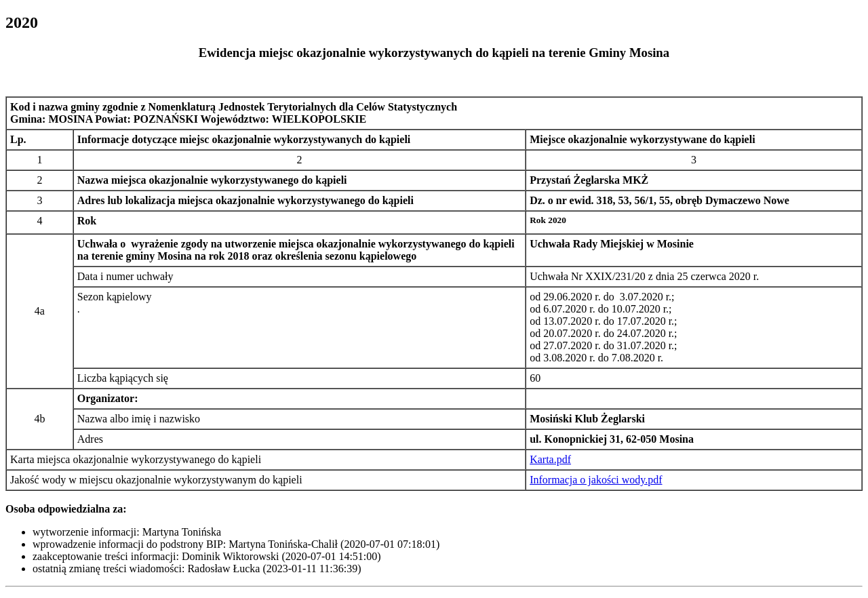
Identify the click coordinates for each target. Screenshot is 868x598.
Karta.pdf (550, 459)
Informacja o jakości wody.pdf (596, 480)
